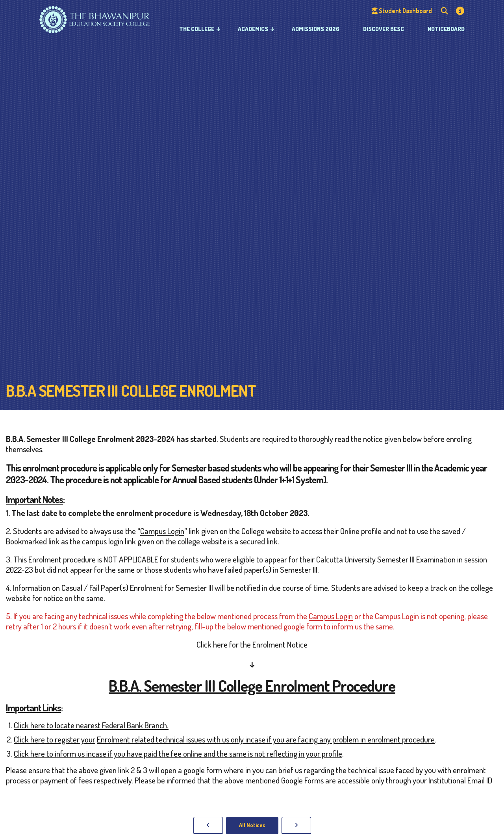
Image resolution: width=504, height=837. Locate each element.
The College (197, 29)
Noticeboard (446, 29)
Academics (253, 29)
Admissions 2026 (316, 29)
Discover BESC (384, 29)
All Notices (252, 825)
